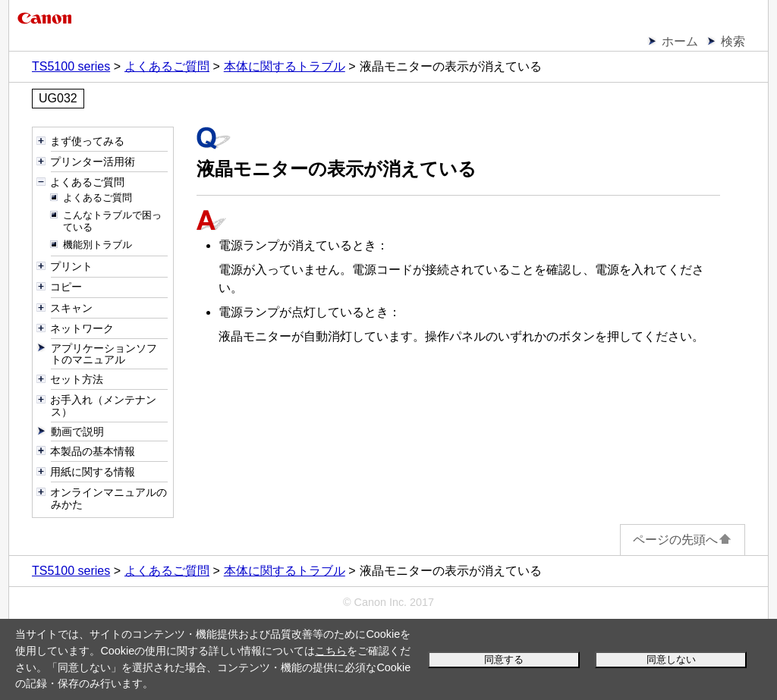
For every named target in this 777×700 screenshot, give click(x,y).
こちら (331, 651)
